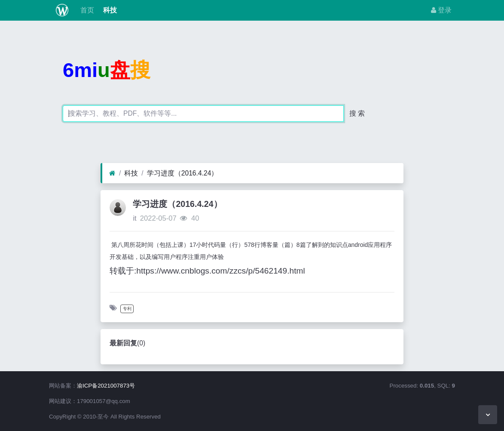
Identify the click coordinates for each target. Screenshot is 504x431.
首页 (86, 10)
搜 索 (357, 113)
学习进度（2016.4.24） (183, 173)
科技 (109, 10)
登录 (441, 10)
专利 (127, 309)
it (134, 218)
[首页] (112, 173)
